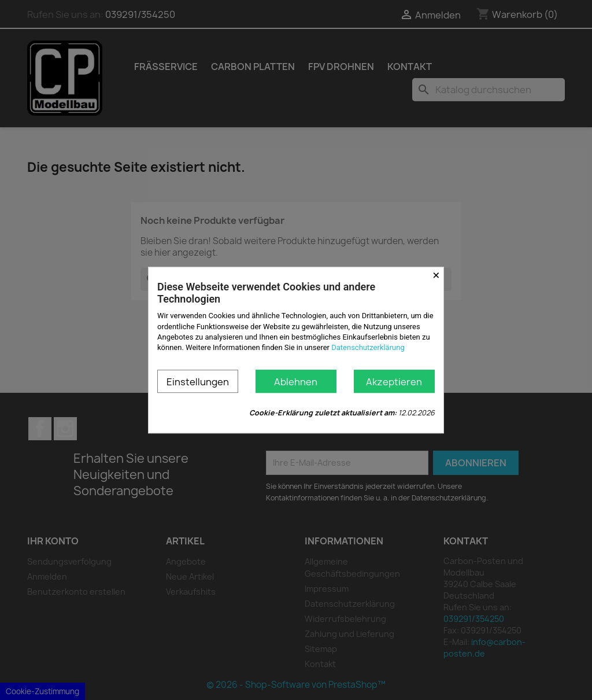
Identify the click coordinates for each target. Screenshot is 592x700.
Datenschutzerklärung (368, 347)
